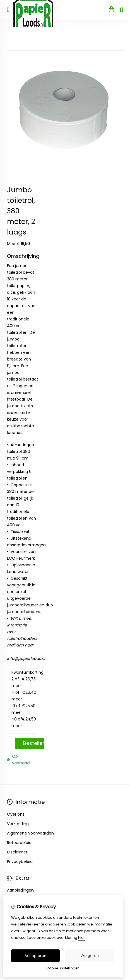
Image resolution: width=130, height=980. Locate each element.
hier (82, 938)
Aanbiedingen (20, 890)
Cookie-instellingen (63, 968)
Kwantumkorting (21, 672)
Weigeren (90, 956)
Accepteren (35, 956)
